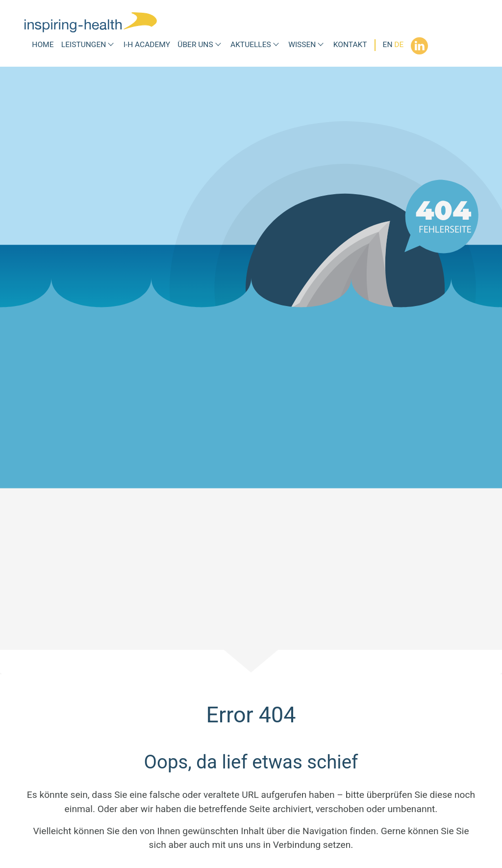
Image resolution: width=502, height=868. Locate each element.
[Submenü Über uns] (218, 45)
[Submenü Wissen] (321, 45)
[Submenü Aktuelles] (276, 45)
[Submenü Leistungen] (111, 45)
